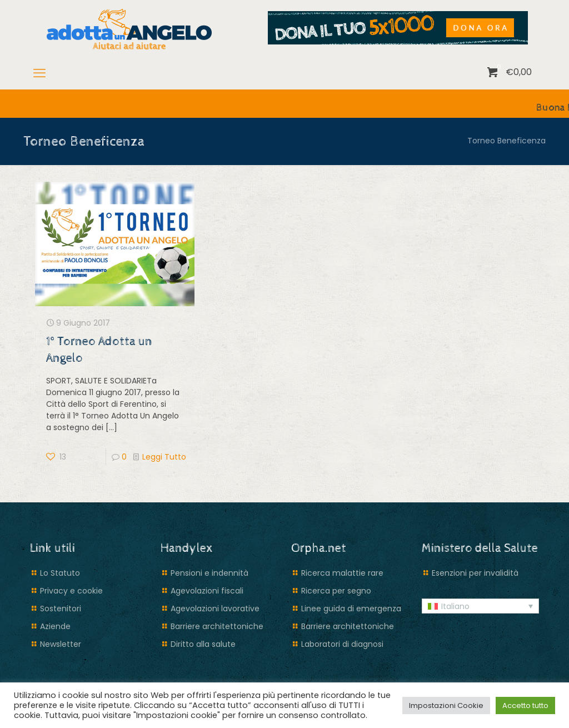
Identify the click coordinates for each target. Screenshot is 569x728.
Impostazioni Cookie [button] (446, 705)
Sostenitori (61, 609)
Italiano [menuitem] (455, 606)
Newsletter (61, 644)
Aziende (55, 626)
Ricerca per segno (336, 591)
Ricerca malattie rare (342, 573)
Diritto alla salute (203, 644)
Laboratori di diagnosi (342, 644)
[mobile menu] (39, 73)
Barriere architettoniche (217, 626)
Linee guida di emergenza (351, 609)
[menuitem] (480, 606)
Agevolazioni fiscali (207, 591)
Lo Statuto (60, 573)
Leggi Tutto (164, 457)
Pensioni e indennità (209, 573)
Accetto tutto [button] (525, 705)
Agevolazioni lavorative (215, 609)
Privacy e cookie (71, 591)
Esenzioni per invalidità (475, 573)
